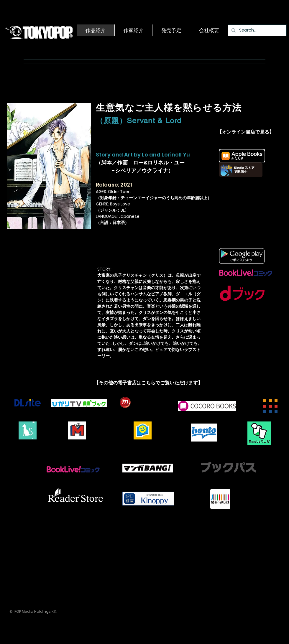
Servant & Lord (154, 121)
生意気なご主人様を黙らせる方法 (169, 108)
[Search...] (257, 30)
